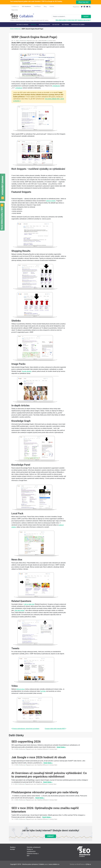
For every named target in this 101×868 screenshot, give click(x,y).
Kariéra (52, 6)
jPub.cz (89, 864)
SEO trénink (65, 25)
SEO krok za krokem (22, 25)
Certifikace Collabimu (78, 25)
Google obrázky (27, 371)
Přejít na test (84, 2)
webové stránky (51, 201)
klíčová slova (21, 689)
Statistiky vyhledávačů (34, 847)
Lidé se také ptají (29, 604)
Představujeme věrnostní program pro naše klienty (45, 792)
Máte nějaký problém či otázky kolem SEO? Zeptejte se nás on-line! (73, 20)
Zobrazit (51, 836)
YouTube (43, 691)
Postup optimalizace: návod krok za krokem (25, 729)
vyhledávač (19, 88)
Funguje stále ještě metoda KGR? (55, 729)
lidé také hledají (20, 610)
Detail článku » (61, 747)
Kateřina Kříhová (42, 749)
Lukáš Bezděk (42, 41)
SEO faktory (56, 25)
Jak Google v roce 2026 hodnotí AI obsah (39, 757)
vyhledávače (56, 86)
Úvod (12, 29)
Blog (45, 6)
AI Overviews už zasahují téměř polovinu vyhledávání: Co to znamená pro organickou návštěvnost (49, 775)
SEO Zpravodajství (44, 25)
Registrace (76, 7)
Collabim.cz (15, 6)
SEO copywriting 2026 (26, 742)
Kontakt (13, 849)
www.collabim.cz (54, 864)
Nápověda (15, 10)
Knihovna (33, 25)
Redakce (13, 847)
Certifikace (37, 6)
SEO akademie (26, 6)
